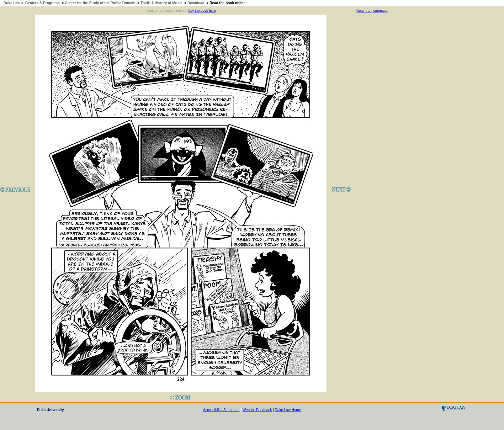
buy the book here (202, 10)
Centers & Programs (43, 3)
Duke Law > (14, 3)
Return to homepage (372, 10)
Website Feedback (257, 410)
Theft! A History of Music (161, 3)
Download (196, 3)
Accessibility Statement (221, 410)
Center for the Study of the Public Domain (100, 3)
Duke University (51, 410)
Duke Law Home (288, 410)
